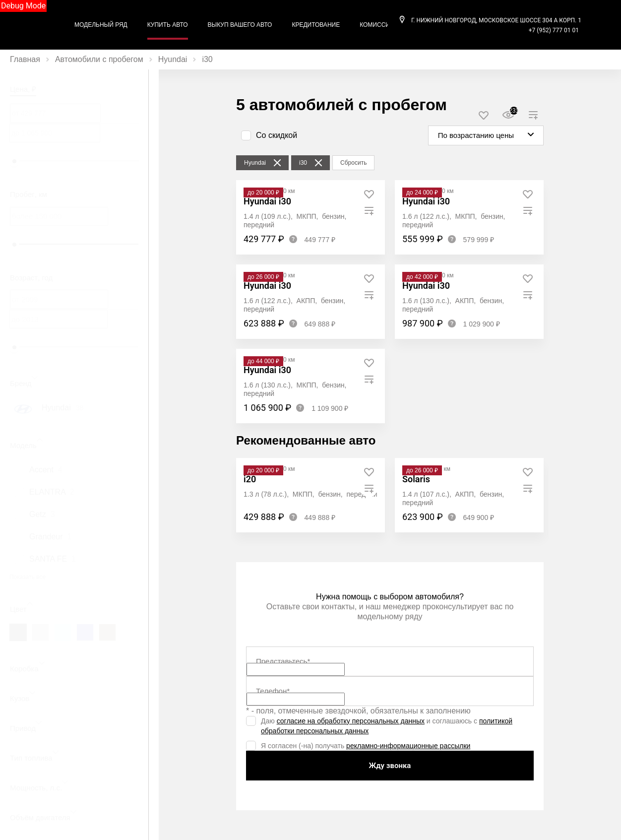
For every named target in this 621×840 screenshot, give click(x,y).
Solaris (416, 479)
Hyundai (173, 59)
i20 (250, 479)
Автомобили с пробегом (99, 59)
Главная (25, 59)
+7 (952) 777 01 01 (554, 30)
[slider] (14, 161)
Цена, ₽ (23, 89)
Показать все (28, 577)
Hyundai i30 (267, 201)
